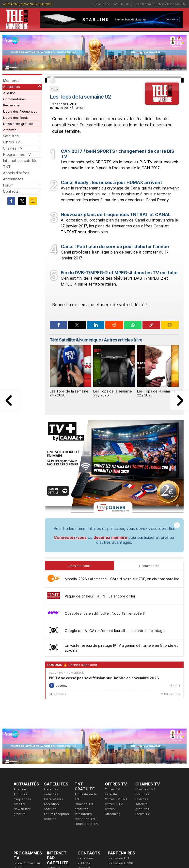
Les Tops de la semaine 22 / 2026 (156, 393)
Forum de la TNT (87, 756)
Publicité (84, 796)
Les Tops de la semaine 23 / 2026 (113, 393)
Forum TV (143, 746)
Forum (8, 185)
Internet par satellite (171, 4)
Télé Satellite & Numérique (75, 340)
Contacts (11, 191)
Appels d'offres (16, 173)
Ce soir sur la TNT (28, 805)
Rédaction (85, 791)
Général (84, 800)
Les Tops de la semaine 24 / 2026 (69, 393)
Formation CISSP (120, 796)
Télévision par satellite (108, 4)
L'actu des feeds (16, 118)
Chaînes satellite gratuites (142, 736)
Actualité (54, 800)
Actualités (11, 87)
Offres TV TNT (116, 732)
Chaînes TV (13, 148)
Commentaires (15, 99)
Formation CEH (119, 791)
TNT (128, 4)
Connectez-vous (70, 470)
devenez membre (110, 470)
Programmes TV (17, 154)
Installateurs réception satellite (54, 736)
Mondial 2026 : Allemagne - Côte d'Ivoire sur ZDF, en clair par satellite (122, 511)
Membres (11, 80)
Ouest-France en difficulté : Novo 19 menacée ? (105, 546)
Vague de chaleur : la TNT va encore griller (100, 529)
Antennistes (13, 179)
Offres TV (11, 142)
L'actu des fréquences (20, 111)
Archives (10, 130)
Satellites (11, 136)
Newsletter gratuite (18, 124)
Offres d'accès (58, 805)
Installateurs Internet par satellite (56, 815)
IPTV (136, 4)
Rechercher (12, 105)
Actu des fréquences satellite (22, 732)
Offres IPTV (114, 736)
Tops (55, 89)
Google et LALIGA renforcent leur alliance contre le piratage (115, 563)
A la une (9, 93)
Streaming (148, 4)
